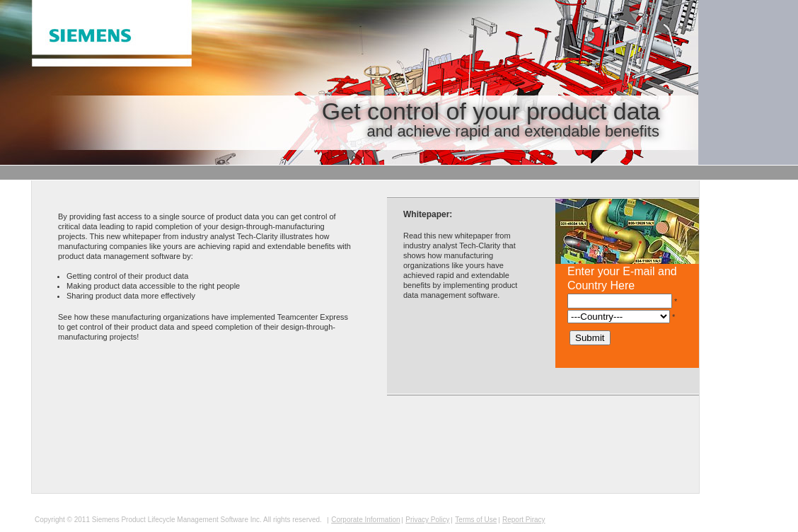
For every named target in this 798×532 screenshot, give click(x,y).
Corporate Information (365, 520)
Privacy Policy (427, 520)
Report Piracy (524, 520)
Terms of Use (476, 520)
